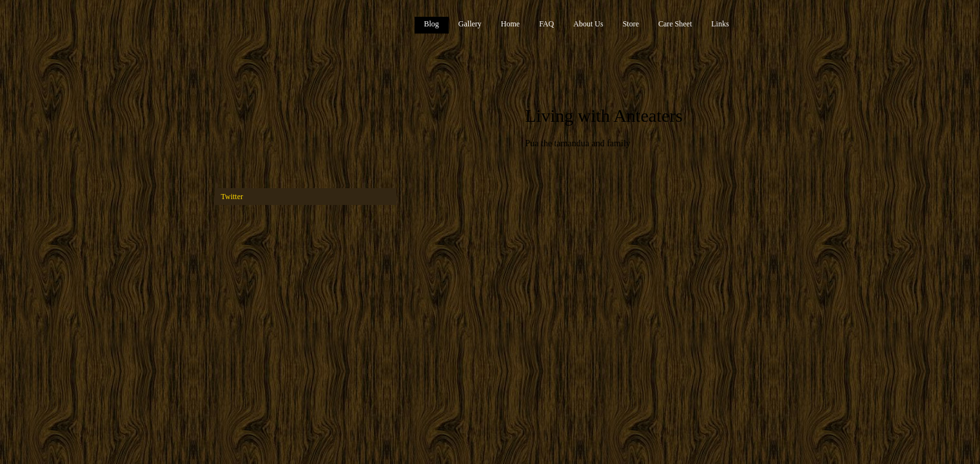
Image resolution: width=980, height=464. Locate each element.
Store (631, 24)
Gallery (470, 24)
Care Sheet (675, 24)
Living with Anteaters (604, 116)
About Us (588, 24)
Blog (432, 24)
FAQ (546, 24)
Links (720, 24)
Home (510, 24)
